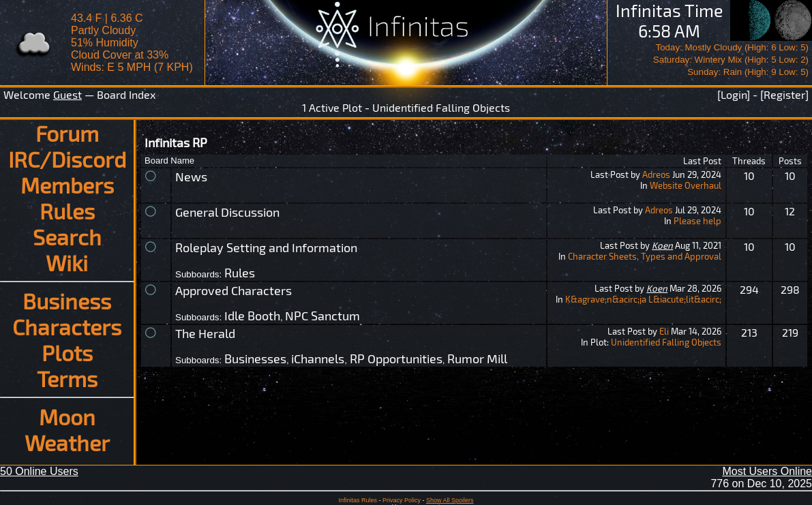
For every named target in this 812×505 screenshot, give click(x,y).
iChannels (318, 358)
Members (67, 185)
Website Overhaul (686, 185)
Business (67, 301)
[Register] (784, 94)
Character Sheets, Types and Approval (645, 256)
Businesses (255, 358)
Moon (67, 416)
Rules (67, 211)
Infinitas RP (176, 142)
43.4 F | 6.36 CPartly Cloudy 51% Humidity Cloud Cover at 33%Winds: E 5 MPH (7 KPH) (132, 43)
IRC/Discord (67, 159)
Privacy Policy (402, 500)
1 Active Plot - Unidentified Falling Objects (406, 107)
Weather (67, 442)
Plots (67, 352)
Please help (697, 221)
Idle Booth (252, 316)
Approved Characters (234, 290)
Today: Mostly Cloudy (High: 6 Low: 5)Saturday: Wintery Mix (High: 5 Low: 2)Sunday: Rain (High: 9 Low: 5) (731, 60)
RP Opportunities (396, 358)
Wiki (67, 262)
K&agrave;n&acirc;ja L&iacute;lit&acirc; (643, 299)
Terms (67, 378)
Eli (664, 331)
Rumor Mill (477, 358)
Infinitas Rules (358, 500)
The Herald (205, 333)
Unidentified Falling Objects (666, 342)
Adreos (656, 174)
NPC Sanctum (322, 316)
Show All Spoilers (450, 500)
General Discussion (227, 212)
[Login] (734, 94)
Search (67, 236)
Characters (67, 326)
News (191, 177)
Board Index (126, 94)
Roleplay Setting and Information (266, 247)
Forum (67, 133)
